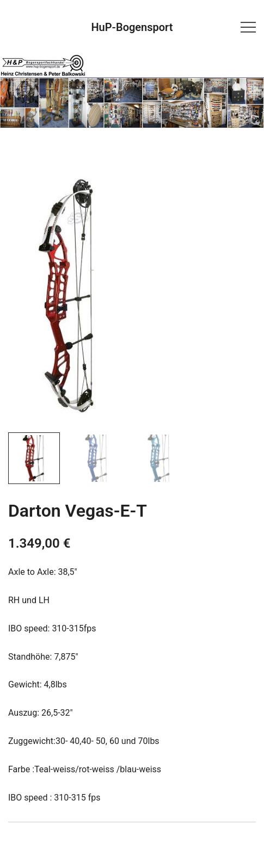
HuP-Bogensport (132, 27)
